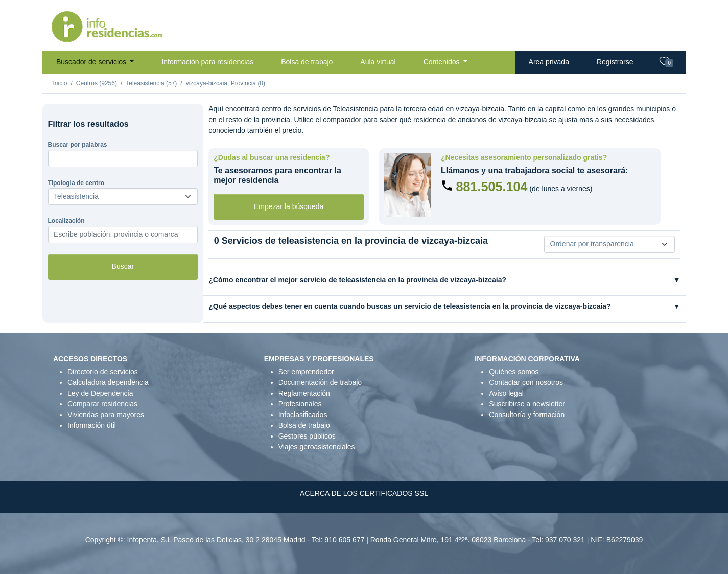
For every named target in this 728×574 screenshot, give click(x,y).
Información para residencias (207, 62)
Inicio (60, 83)
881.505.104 (491, 187)
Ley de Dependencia (100, 393)
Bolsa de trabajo (307, 62)
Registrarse (615, 62)
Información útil (92, 425)
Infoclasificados (303, 415)
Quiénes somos (514, 372)
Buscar (123, 266)
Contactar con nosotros (526, 382)
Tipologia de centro (76, 183)
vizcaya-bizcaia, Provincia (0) (226, 83)
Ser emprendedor (306, 372)
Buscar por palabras (78, 145)
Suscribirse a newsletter (527, 404)
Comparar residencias (102, 404)
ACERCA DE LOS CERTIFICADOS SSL (364, 493)
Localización (66, 221)
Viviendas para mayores (106, 415)
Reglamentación (304, 393)
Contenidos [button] (443, 62)
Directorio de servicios (103, 372)
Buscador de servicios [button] (92, 62)
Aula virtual (378, 62)
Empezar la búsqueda (289, 206)
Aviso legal (506, 393)
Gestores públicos (307, 436)
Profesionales (300, 404)
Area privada (549, 62)
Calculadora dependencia (108, 382)
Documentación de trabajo (320, 382)
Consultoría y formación (527, 415)
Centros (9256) (97, 83)
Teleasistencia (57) (151, 83)
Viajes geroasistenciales (317, 447)
